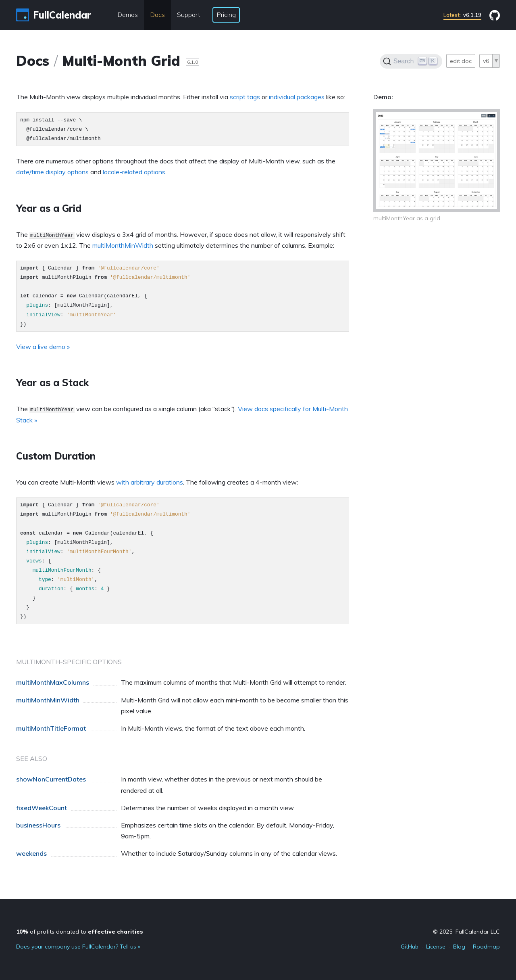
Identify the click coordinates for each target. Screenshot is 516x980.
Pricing (226, 15)
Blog (459, 947)
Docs (157, 15)
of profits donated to (80, 932)
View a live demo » (43, 347)
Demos (128, 15)
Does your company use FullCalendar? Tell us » (78, 947)
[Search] (411, 61)
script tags (245, 97)
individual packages (297, 97)
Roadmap (486, 947)
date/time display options (52, 172)
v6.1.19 (462, 15)
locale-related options (134, 172)
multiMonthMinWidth (123, 245)
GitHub (410, 947)
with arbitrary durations (150, 482)
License (436, 947)
